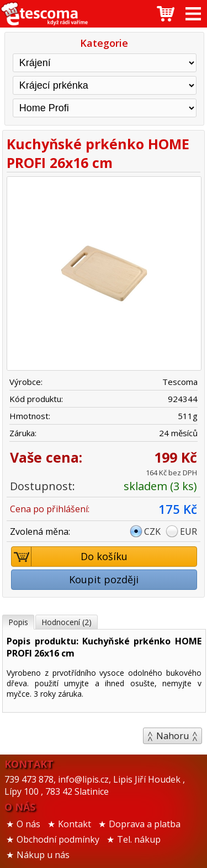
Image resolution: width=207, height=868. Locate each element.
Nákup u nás (43, 855)
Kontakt (75, 824)
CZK (152, 531)
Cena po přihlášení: (50, 509)
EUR (189, 531)
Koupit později (104, 579)
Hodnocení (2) (67, 622)
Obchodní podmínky (58, 839)
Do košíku (70, 557)
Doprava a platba (145, 824)
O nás (28, 824)
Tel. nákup (139, 839)
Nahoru (173, 736)
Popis (18, 622)
